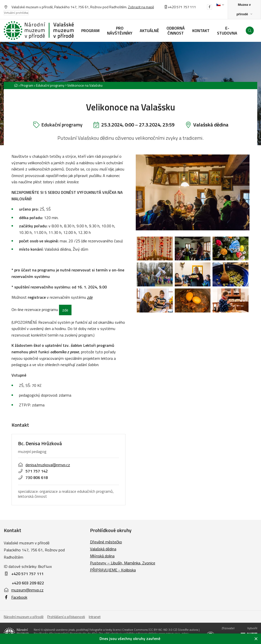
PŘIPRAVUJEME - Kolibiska (113, 570)
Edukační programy (50, 85)
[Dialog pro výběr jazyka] (220, 5)
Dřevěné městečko (106, 542)
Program (27, 85)
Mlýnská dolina (102, 556)
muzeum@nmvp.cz (24, 590)
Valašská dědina (211, 125)
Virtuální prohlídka (16, 13)
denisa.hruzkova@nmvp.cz (44, 465)
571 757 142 (33, 471)
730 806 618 (33, 477)
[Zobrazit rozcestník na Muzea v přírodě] (244, 10)
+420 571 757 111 (182, 7)
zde (65, 310)
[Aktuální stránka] (84, 85)
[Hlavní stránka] (16, 85)
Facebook (15, 597)
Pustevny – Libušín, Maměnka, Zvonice (123, 563)
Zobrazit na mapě (141, 7)
